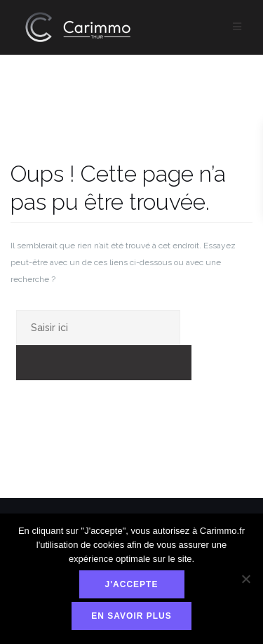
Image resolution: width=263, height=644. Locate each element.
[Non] (245, 579)
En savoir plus (131, 616)
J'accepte (132, 584)
